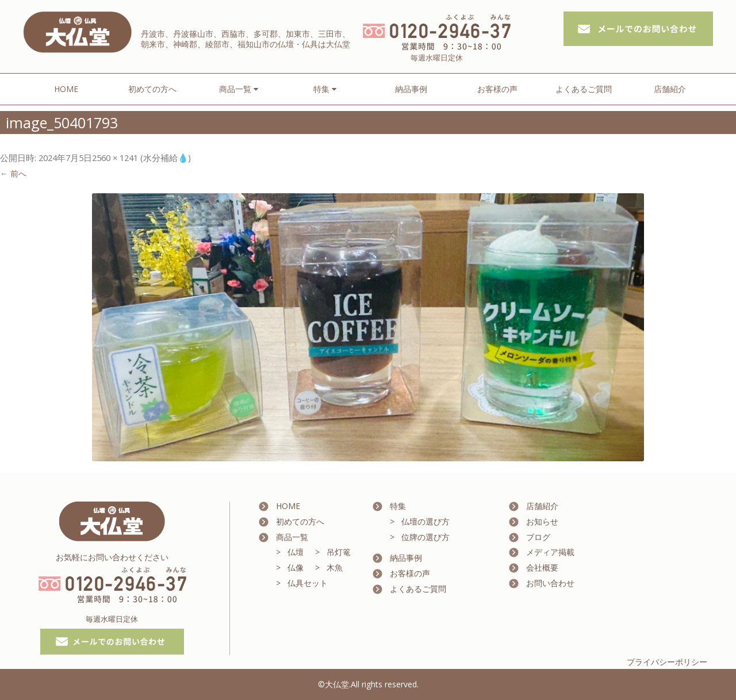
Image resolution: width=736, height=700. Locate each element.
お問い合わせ (550, 583)
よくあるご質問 (584, 89)
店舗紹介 (670, 89)
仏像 (296, 567)
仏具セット (308, 583)
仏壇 (296, 552)
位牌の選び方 (425, 537)
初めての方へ (152, 89)
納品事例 (411, 89)
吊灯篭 (339, 552)
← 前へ (13, 173)
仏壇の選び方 (425, 521)
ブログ (538, 537)
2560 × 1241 (115, 158)
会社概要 (542, 567)
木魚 (335, 567)
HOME (66, 89)
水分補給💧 (166, 158)
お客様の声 (497, 89)
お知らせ (542, 521)
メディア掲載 (550, 552)
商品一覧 (292, 537)
